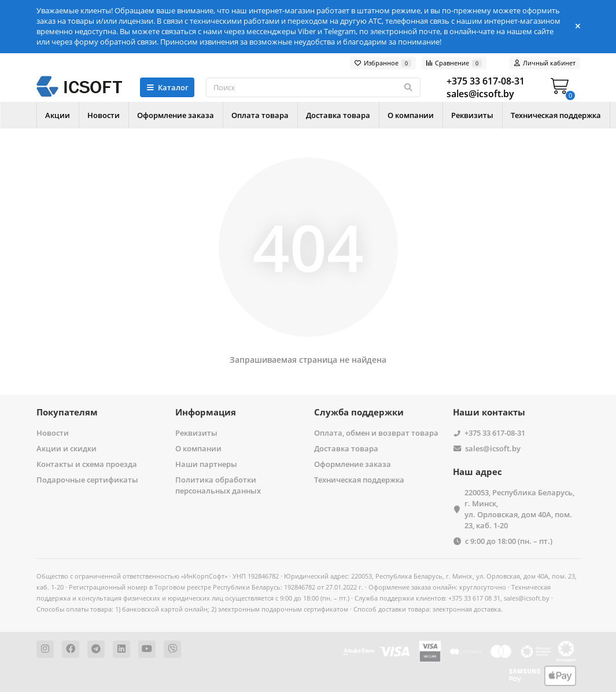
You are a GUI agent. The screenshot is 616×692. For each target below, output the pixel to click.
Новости (114, 115)
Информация (206, 412)
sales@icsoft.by (493, 448)
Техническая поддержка (359, 480)
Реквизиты (517, 115)
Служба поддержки (359, 412)
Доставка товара (369, 115)
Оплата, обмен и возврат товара (376, 433)
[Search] (313, 87)
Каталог (167, 87)
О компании (449, 115)
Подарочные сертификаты (87, 480)
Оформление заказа (193, 115)
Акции (61, 115)
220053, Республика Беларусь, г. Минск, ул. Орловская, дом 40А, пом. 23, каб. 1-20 (519, 509)
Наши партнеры (206, 464)
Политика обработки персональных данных (218, 485)
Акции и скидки (67, 448)
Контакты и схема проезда (87, 464)
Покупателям (67, 412)
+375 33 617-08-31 (495, 433)
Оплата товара (284, 115)
